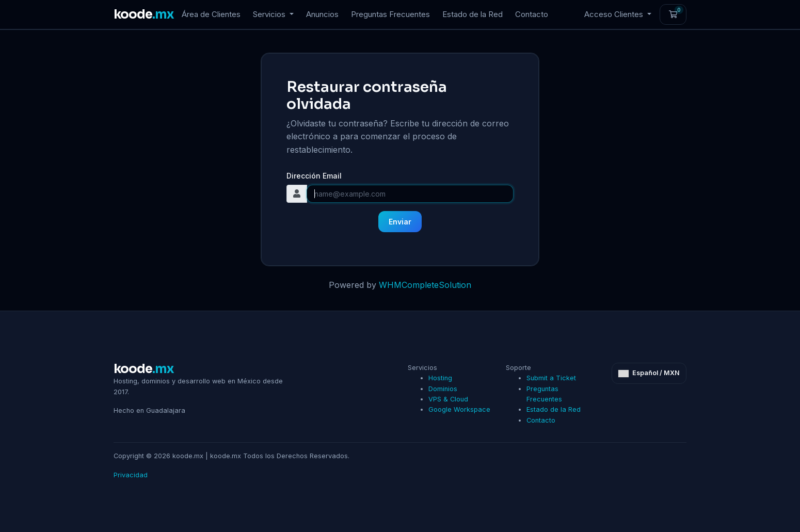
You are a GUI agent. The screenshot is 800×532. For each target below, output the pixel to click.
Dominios (443, 389)
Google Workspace (459, 409)
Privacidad (131, 475)
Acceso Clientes (615, 14)
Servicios (270, 14)
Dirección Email (314, 176)
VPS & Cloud (448, 399)
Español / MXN (649, 373)
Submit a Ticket (551, 378)
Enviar (400, 222)
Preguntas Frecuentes (390, 14)
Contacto (532, 14)
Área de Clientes (211, 14)
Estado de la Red (473, 14)
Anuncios (322, 14)
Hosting (440, 378)
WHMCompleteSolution (425, 285)
